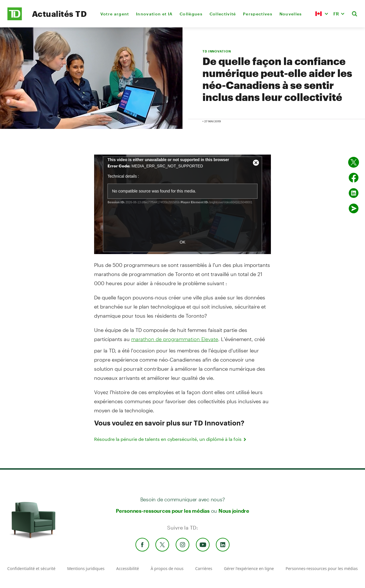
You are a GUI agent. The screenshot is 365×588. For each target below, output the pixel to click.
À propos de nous (167, 568)
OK (182, 242)
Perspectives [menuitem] (258, 14)
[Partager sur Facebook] (354, 178)
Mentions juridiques (86, 568)
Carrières (204, 568)
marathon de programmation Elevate (175, 339)
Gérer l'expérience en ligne (249, 568)
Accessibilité (128, 568)
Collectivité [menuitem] (223, 14)
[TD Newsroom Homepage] (15, 19)
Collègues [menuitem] (191, 14)
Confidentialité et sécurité (32, 568)
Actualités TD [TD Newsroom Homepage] (59, 14)
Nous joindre (234, 511)
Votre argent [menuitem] (115, 14)
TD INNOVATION (217, 51)
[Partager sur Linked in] (354, 193)
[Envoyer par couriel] (354, 208)
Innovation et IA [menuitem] (154, 14)
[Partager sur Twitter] (354, 162)
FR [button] (336, 14)
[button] (322, 14)
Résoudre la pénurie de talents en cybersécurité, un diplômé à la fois (171, 439)
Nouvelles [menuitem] (291, 14)
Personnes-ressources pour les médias (163, 511)
